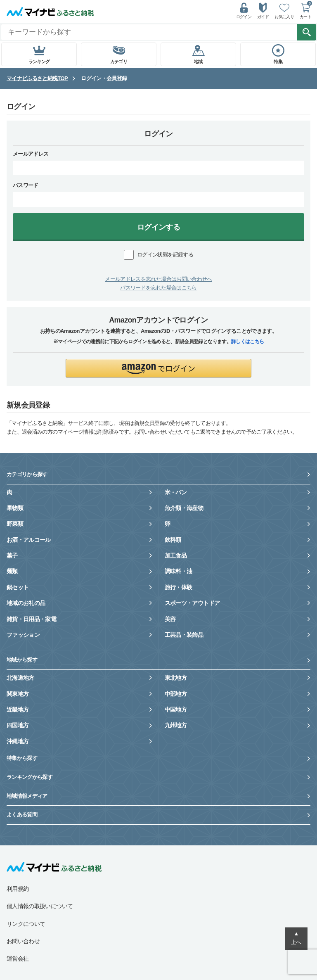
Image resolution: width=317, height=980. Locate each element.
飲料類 (173, 540)
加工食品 (176, 555)
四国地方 (18, 725)
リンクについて (26, 924)
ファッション (23, 635)
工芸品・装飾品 (184, 635)
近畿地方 (18, 709)
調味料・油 (179, 571)
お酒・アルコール (29, 540)
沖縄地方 (18, 741)
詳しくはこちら (247, 342)
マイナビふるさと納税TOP (37, 78)
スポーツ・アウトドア (192, 603)
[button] (158, 368)
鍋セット (18, 587)
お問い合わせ (23, 941)
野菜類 (15, 524)
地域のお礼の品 (26, 603)
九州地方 (176, 725)
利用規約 (18, 889)
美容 (170, 619)
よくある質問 (22, 815)
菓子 (12, 555)
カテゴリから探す (27, 474)
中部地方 (176, 694)
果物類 (15, 508)
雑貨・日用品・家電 (31, 619)
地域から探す (22, 660)
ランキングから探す (30, 777)
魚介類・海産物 (184, 508)
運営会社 (18, 959)
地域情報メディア (27, 796)
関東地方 (18, 694)
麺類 (12, 571)
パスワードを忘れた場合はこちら (158, 288)
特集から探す (22, 758)
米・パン (176, 492)
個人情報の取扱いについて (40, 906)
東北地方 (176, 678)
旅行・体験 (179, 587)
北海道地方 (20, 678)
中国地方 (176, 709)
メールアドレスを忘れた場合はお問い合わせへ (158, 279)
